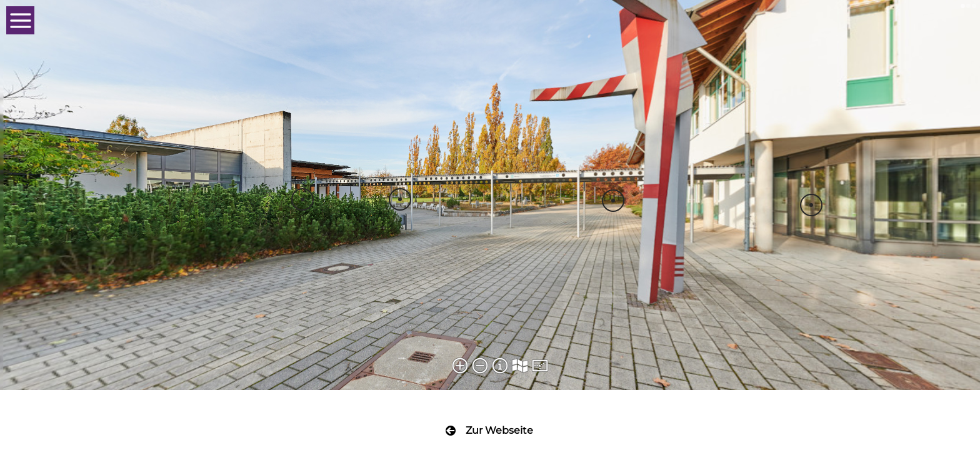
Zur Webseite (499, 430)
